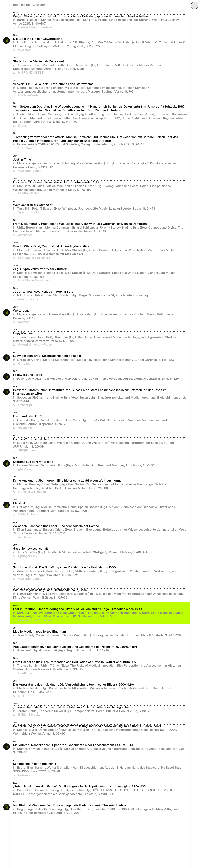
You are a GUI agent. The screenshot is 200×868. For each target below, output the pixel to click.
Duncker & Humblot (32, 492)
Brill (21, 696)
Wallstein (25, 50)
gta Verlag (25, 469)
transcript (25, 405)
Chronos (24, 364)
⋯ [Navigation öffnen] (195, 5)
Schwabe (25, 775)
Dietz (22, 126)
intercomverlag (29, 300)
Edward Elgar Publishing (35, 621)
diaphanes (25, 235)
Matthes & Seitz (30, 194)
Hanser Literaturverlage (35, 28)
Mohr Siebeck (28, 515)
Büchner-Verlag (29, 96)
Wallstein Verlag (30, 171)
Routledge (26, 673)
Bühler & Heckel (30, 715)
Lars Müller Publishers (34, 258)
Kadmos (24, 322)
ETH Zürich (26, 148)
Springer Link (28, 556)
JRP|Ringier (27, 451)
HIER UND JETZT (31, 73)
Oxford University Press (35, 345)
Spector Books (29, 213)
